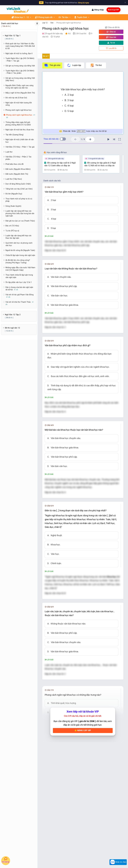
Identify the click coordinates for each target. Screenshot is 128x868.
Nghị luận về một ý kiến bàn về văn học (20, 141)
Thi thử (96, 65)
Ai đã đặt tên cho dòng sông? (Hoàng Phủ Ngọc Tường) (18, 261)
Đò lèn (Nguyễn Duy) (14, 194)
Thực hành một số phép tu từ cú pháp (19, 200)
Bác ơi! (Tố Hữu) (12, 226)
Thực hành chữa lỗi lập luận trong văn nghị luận (19, 276)
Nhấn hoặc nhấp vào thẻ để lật (83, 131)
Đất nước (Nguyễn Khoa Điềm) (18, 169)
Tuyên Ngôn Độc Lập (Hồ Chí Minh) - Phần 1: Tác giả (20, 60)
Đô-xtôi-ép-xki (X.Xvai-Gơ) (16, 98)
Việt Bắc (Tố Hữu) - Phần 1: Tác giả (20, 147)
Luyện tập (74, 65)
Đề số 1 (46, 56)
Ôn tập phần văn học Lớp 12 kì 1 (19, 282)
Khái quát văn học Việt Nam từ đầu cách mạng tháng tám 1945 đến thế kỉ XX (20, 46)
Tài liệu (65, 17)
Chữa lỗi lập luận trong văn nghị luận (20, 255)
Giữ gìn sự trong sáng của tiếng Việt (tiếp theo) (20, 79)
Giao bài (111, 37)
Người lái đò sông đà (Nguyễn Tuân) (20, 250)
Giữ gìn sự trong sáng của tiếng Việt (20, 66)
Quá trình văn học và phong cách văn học (19, 244)
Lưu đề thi (111, 48)
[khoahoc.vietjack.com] (18, 10)
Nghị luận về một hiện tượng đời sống (19, 104)
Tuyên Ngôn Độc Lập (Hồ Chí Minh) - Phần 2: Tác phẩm (20, 72)
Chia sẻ (111, 32)
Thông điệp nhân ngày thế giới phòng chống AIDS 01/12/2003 (18, 124)
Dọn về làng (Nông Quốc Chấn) (18, 184)
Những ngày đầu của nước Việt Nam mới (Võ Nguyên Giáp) (20, 269)
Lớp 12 (45, 23)
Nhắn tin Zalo (118, 862)
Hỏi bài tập (6, 860)
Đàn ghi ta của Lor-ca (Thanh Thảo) (20, 221)
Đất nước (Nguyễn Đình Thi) (17, 174)
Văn (52, 23)
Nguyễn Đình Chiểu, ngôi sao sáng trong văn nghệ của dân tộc (19, 87)
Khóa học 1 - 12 (21, 17)
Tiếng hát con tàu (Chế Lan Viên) (19, 189)
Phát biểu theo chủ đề (14, 164)
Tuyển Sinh (82, 17)
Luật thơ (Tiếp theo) (14, 179)
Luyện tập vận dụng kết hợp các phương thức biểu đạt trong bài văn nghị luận (20, 213)
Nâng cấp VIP (83, 730)
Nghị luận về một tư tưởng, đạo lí (19, 53)
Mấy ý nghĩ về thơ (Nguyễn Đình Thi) (20, 93)
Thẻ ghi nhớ (52, 65)
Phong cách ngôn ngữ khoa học (19, 110)
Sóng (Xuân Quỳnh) (13, 206)
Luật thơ (9, 152)
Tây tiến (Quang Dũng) (14, 135)
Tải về (111, 43)
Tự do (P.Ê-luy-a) (12, 231)
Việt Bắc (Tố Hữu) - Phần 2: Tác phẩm (18, 158)
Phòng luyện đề (45, 17)
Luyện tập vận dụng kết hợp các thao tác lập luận (18, 237)
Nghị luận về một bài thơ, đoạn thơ (20, 130)
